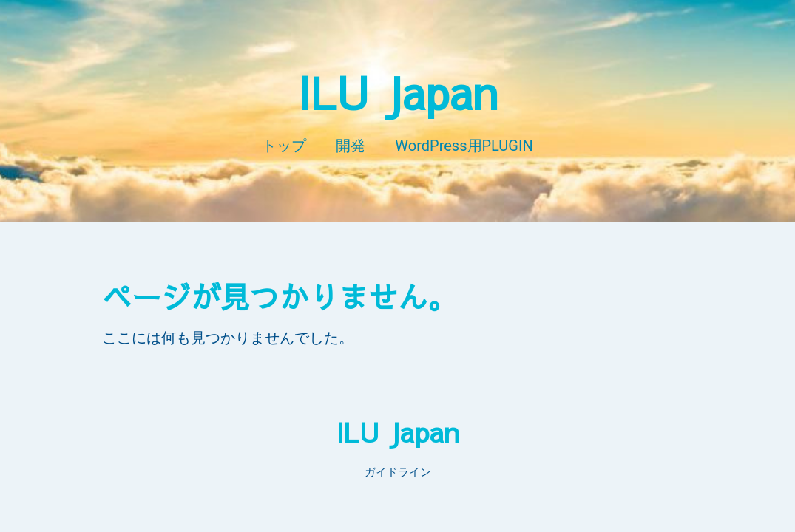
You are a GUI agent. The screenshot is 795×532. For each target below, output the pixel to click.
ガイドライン (398, 472)
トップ (284, 146)
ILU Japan (397, 92)
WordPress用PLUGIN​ (464, 146)
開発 (351, 146)
